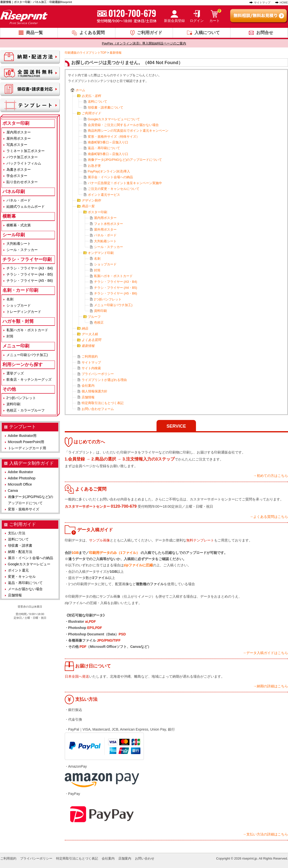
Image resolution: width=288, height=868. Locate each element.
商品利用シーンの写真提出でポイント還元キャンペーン (128, 131)
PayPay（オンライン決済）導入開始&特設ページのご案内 (144, 43)
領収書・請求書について (106, 107)
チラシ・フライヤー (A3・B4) (116, 282)
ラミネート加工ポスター (26, 151)
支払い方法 (17, 533)
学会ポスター (17, 176)
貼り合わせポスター (22, 182)
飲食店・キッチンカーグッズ (29, 379)
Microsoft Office (20, 484)
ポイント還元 (18, 570)
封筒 (97, 270)
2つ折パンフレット (108, 299)
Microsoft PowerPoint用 (26, 442)
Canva (13, 491)
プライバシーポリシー (98, 374)
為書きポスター (19, 169)
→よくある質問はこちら (269, 517)
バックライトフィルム (24, 163)
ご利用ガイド (150, 33)
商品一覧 (34, 33)
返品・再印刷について (104, 148)
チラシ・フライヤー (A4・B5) (116, 288)
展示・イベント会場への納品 (31, 558)
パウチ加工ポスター (22, 157)
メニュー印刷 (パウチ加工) (113, 305)
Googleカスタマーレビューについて (114, 119)
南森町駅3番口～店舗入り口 (108, 142)
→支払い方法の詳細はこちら (265, 834)
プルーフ (94, 317)
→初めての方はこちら (271, 476)
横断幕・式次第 (19, 225)
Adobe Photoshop (22, 478)
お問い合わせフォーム (98, 409)
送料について (97, 102)
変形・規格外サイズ (24, 509)
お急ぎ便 (94, 166)
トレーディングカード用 (27, 448)
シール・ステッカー (109, 247)
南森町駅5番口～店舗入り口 (108, 154)
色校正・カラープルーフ (26, 410)
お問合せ (265, 33)
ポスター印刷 (97, 212)
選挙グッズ (15, 373)
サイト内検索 (91, 368)
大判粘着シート (105, 241)
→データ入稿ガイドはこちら (265, 653)
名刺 (97, 259)
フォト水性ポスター (109, 224)
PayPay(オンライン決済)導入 (109, 171)
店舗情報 (88, 397)
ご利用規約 (90, 356)
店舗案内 (125, 858)
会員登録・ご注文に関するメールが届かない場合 (123, 125)
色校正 (99, 322)
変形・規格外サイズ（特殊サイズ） (114, 137)
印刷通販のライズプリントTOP (86, 53)
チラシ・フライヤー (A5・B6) (116, 293)
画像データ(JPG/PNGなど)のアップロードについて (125, 160)
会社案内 (88, 386)
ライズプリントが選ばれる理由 (104, 380)
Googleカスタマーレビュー (29, 564)
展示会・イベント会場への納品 (110, 177)
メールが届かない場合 (25, 589)
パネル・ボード (105, 235)
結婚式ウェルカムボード (26, 207)
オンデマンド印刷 (101, 253)
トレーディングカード (24, 312)
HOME (284, 2)
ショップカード (105, 264)
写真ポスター (17, 145)
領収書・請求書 (20, 545)
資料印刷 (100, 311)
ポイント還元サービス (104, 195)
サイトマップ (262, 2)
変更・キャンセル (22, 577)
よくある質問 (92, 33)
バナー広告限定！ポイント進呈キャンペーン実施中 (125, 183)
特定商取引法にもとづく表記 (103, 403)
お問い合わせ (145, 858)
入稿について (207, 33)
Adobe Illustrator (21, 472)
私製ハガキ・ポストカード (113, 276)
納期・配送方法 (20, 552)
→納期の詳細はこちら (271, 686)
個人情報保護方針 (95, 391)
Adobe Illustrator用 (22, 436)
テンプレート (23, 427)
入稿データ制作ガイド (32, 463)
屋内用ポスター (105, 218)
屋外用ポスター (105, 229)
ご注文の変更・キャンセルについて (114, 189)
